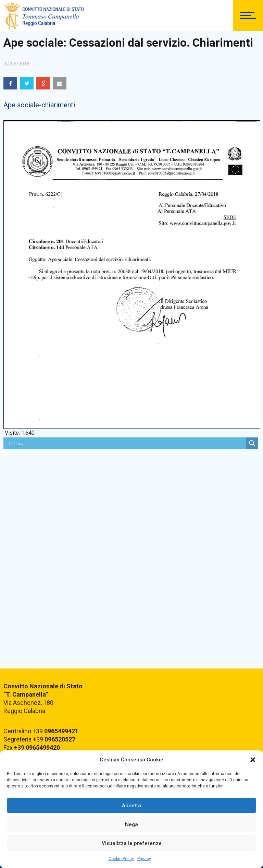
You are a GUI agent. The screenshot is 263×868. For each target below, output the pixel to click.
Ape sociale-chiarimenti (39, 105)
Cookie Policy (121, 859)
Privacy (144, 859)
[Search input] (127, 443)
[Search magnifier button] (252, 443)
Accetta (131, 806)
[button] (253, 760)
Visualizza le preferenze (132, 843)
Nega (131, 824)
